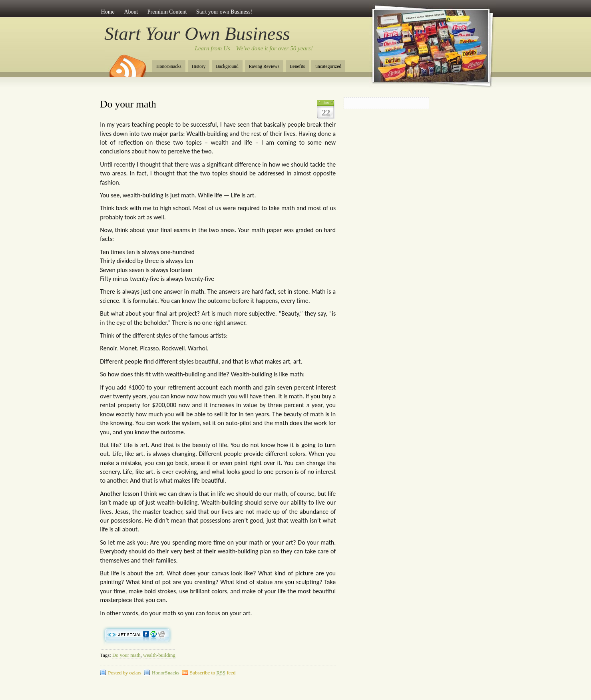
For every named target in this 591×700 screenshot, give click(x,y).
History (199, 67)
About (131, 12)
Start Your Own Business (197, 34)
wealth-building (159, 655)
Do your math (128, 104)
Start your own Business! (224, 12)
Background (227, 67)
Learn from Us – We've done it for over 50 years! (254, 48)
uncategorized (328, 67)
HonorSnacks (169, 67)
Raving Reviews (264, 67)
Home (108, 12)
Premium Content (167, 12)
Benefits (297, 67)
